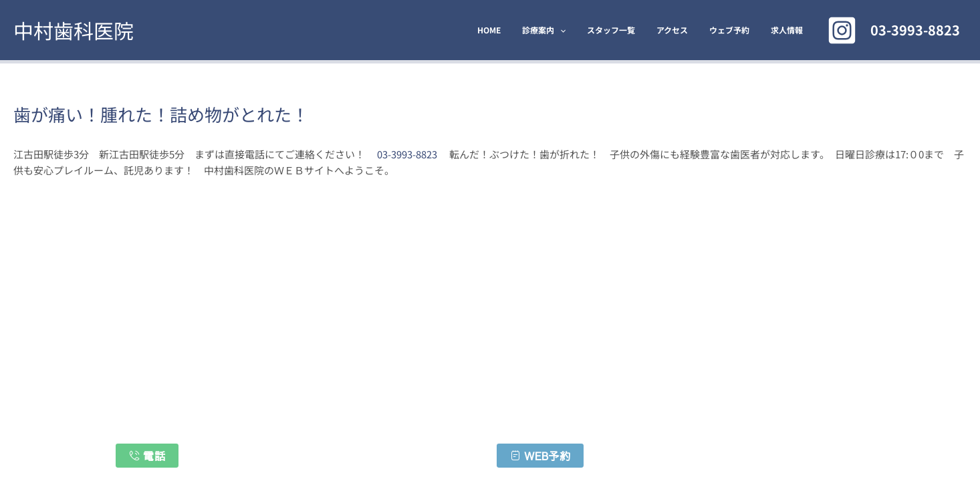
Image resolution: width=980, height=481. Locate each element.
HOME (518, 30)
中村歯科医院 (74, 30)
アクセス (686, 30)
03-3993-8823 (407, 154)
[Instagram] (842, 30)
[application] (584, 30)
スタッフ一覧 (630, 30)
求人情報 (789, 30)
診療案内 (568, 30)
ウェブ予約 (737, 30)
